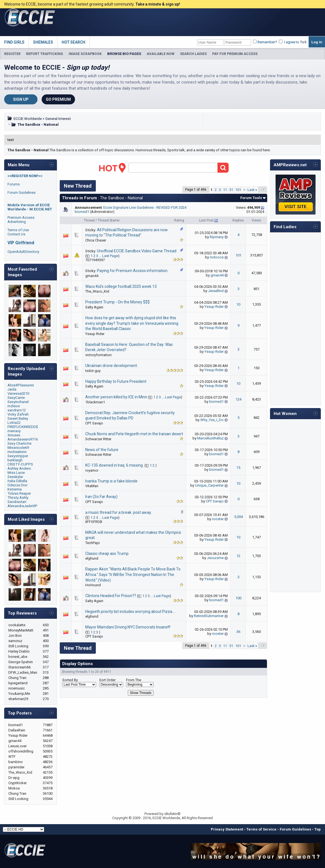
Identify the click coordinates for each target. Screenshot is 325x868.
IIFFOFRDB (94, 522)
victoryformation (98, 355)
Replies (238, 220)
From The (134, 680)
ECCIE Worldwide (28, 119)
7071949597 (95, 260)
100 (238, 598)
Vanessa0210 (18, 393)
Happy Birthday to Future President (116, 381)
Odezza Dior (17, 485)
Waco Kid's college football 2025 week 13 (121, 286)
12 (238, 556)
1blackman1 (95, 402)
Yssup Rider (214, 307)
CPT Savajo (94, 423)
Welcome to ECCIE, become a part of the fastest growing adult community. (92, 4)
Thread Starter (109, 220)
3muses (14, 435)
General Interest (58, 119)
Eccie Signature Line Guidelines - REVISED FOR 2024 (145, 207)
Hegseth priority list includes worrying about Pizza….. (131, 612)
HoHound (93, 585)
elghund (92, 558)
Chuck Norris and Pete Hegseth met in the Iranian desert (134, 434)
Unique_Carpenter (209, 485)
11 (225, 190)
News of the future (102, 450)
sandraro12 (17, 410)
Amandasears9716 (23, 439)
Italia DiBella (17, 481)
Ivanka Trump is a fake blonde (111, 481)
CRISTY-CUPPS (20, 464)
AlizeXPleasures (21, 385)
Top (318, 829)
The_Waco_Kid (97, 291)
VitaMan (92, 486)
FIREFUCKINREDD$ (23, 427)
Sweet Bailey (18, 418)
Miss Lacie (16, 473)
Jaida (12, 389)
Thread (89, 220)
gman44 (92, 276)
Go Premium (58, 99)
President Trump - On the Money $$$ (117, 302)
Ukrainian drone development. (112, 366)
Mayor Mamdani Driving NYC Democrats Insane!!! (128, 627)
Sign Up (21, 99)
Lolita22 (14, 423)
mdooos (217, 257)
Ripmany (217, 237)
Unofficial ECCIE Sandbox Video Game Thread (137, 251)
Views (256, 220)
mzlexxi (14, 406)
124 (238, 399)
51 (231, 190)
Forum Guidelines (22, 193)
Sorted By (70, 680)
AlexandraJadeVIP (22, 506)
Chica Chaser (96, 240)
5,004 (238, 517)
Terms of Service (261, 829)
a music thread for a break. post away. (118, 512)
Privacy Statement (227, 829)
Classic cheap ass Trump (107, 553)
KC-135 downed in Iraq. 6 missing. (114, 465)
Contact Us (16, 234)
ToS (303, 42)
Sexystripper (18, 456)
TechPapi (92, 543)
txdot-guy (93, 371)
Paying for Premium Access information (132, 271)
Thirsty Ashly (18, 498)
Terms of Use (18, 230)
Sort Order (107, 680)
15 (238, 468)
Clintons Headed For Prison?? (111, 596)
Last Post (206, 220)
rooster (218, 519)
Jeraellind (216, 291)
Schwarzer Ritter (98, 439)
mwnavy (14, 431)
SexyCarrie (16, 398)
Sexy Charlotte (19, 443)
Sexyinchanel (18, 402)
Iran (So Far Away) (101, 497)
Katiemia (15, 489)
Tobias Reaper (19, 493)
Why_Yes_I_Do (212, 420)
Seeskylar (15, 477)
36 (238, 632)
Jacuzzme (215, 558)
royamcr (92, 470)
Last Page (110, 256)
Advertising (17, 222)
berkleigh (15, 460)
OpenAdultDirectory (23, 252)
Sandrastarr (17, 502)
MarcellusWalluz (210, 438)
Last (252, 190)
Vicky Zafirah (18, 414)
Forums (14, 184)
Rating (179, 220)
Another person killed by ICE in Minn (116, 397)
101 (238, 190)
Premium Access (21, 217)
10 (238, 304)
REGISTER (12, 54)
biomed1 (82, 212)
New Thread (78, 186)
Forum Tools (251, 198)
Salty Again (94, 307)
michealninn (17, 452)
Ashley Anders (19, 468)
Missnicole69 (18, 448)
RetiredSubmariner (209, 616)
